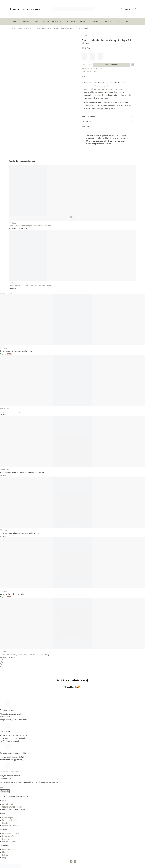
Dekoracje (70, 22)
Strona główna (17, 29)
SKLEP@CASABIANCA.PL (12, 802)
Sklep (28, 29)
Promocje (109, 22)
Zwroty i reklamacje (10, 815)
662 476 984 (8, 799)
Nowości (96, 22)
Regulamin (6, 818)
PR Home (85, 35)
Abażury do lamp (31, 22)
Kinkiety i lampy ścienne (48, 29)
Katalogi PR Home (9, 837)
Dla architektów (8, 831)
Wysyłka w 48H (125, 22)
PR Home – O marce (11, 829)
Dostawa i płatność (9, 813)
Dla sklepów (7, 834)
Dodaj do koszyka (112, 65)
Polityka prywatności (10, 821)
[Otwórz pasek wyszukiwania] (14, 9)
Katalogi (5, 850)
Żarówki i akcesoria (52, 22)
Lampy (16, 22)
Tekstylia (84, 22)
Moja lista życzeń (9, 845)
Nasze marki (7, 847)
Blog (4, 853)
